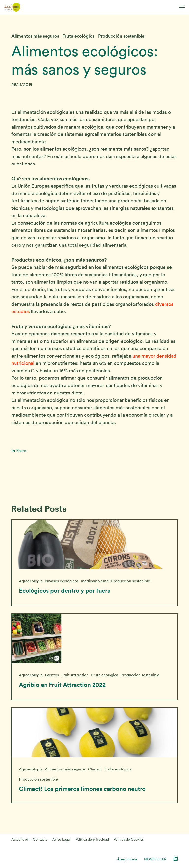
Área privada (127, 859)
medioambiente (95, 581)
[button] (182, 7)
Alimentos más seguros (35, 36)
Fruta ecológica (79, 36)
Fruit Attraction (75, 675)
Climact (95, 769)
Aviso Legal (62, 839)
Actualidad (20, 839)
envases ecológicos (62, 581)
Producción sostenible (121, 36)
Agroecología (31, 581)
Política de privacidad (92, 839)
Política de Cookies (129, 839)
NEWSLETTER (155, 859)
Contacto (40, 839)
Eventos (52, 675)
